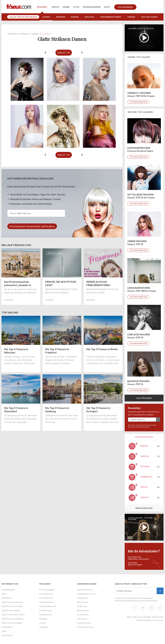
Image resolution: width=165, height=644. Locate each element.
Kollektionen (149, 17)
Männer (61, 17)
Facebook (134, 608)
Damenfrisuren (87, 584)
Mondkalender (92, 7)
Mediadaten (7, 627)
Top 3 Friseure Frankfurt (12, 606)
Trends (131, 17)
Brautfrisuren (45, 615)
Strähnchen (82, 606)
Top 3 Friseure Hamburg (12, 619)
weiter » (82, 52)
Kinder (75, 17)
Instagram (160, 608)
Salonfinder (125, 7)
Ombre (43, 623)
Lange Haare (83, 598)
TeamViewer (7, 635)
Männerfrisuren (47, 602)
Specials (90, 17)
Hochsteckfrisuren (48, 606)
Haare (66, 7)
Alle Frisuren (144, 398)
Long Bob (43, 627)
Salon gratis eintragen (23, 17)
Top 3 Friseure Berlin (11, 610)
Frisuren (42, 7)
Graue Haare (83, 615)
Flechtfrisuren (46, 610)
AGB (129, 617)
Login (4, 631)
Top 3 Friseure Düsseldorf (13, 615)
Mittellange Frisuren (86, 594)
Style (76, 7)
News (4, 594)
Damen (46, 17)
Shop (107, 7)
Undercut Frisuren (85, 627)
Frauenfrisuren (46, 598)
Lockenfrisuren (84, 623)
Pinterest (152, 608)
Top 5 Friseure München (12, 602)
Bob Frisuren (83, 602)
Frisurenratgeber (111, 17)
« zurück (45, 52)
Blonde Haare (83, 610)
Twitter (143, 608)
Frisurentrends (46, 594)
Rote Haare (82, 619)
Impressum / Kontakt (142, 617)
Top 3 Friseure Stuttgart (12, 623)
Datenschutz (145, 427)
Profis (56, 7)
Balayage (43, 619)
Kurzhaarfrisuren (85, 590)
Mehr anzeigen (144, 508)
